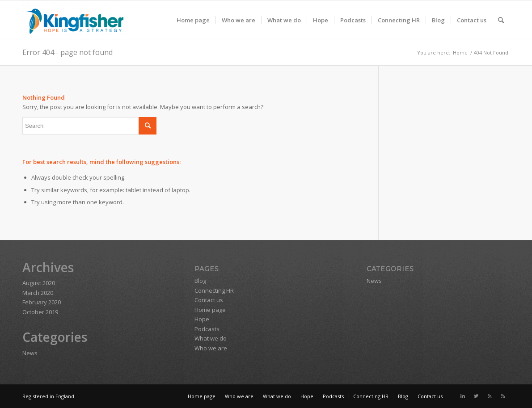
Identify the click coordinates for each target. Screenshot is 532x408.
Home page (210, 310)
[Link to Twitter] (476, 396)
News (30, 353)
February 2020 (42, 302)
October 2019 (40, 312)
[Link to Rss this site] (490, 396)
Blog (200, 281)
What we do (211, 338)
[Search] (501, 20)
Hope (202, 319)
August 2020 (39, 283)
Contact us (209, 300)
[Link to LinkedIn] (463, 396)
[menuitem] (193, 20)
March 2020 (38, 293)
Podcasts (207, 329)
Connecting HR (214, 290)
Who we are (211, 348)
